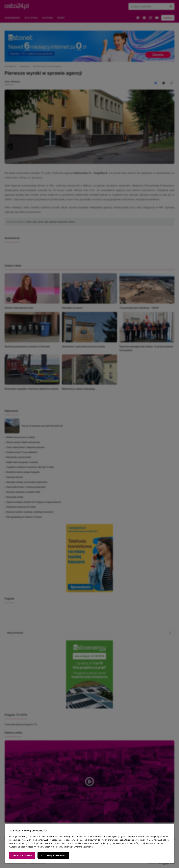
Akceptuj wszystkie (22, 855)
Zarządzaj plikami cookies (53, 855)
